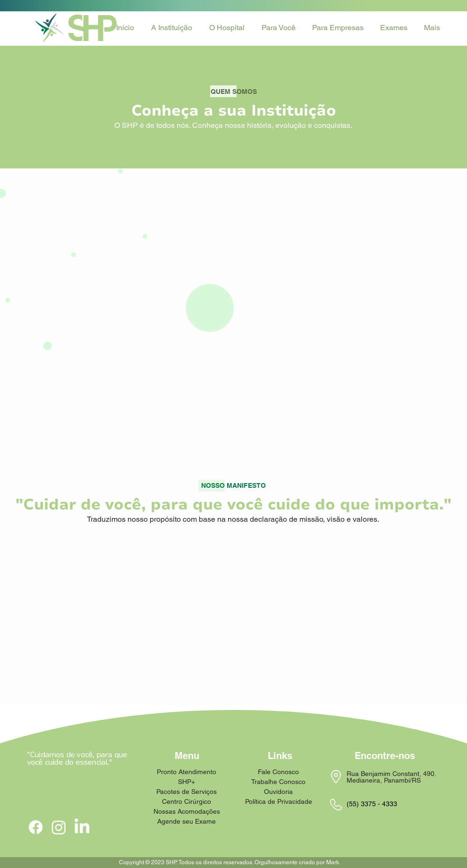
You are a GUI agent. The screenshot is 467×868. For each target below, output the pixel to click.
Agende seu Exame (187, 821)
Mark (333, 862)
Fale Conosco (278, 772)
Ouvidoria (278, 792)
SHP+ (187, 782)
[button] (173, 28)
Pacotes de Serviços (187, 792)
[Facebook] (36, 827)
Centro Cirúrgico (187, 801)
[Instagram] (59, 827)
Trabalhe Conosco (278, 782)
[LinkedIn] (82, 827)
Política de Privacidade (278, 801)
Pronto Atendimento (187, 772)
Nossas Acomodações (187, 811)
